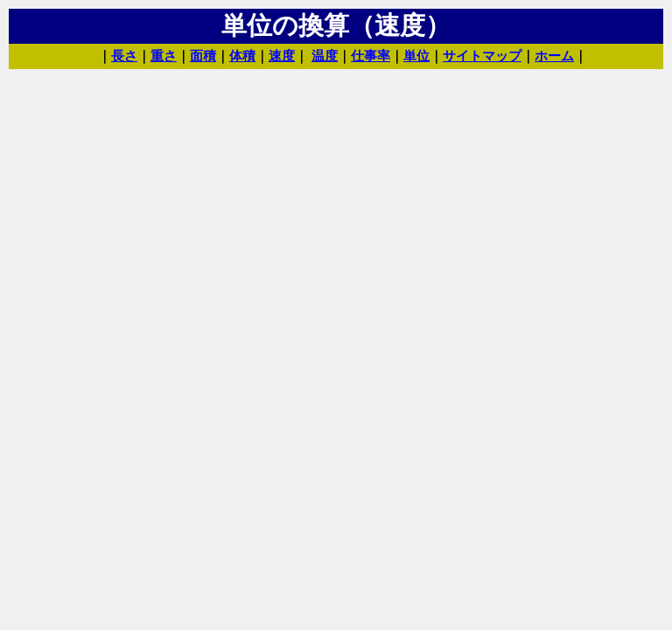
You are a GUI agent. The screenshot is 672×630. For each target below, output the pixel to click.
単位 (416, 56)
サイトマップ (482, 56)
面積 (203, 56)
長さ (124, 56)
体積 (242, 56)
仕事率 (371, 56)
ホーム (554, 56)
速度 (282, 56)
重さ (164, 56)
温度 (325, 56)
